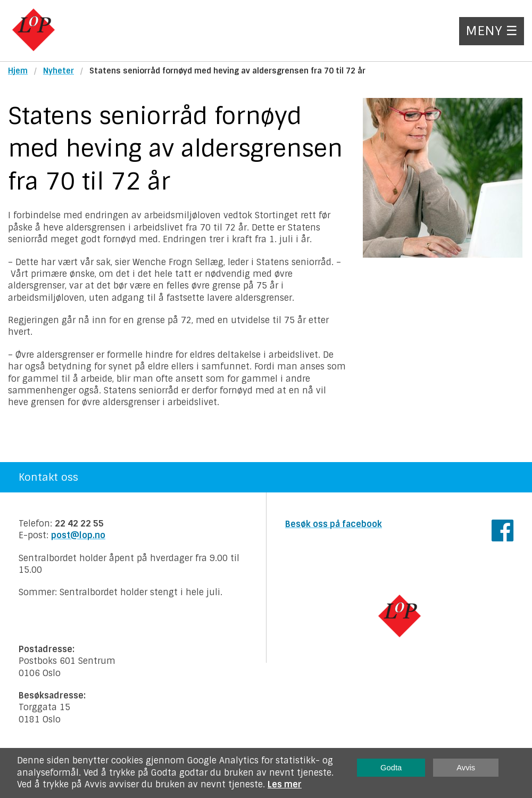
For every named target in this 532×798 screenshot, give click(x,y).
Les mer (285, 784)
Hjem (18, 71)
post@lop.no (78, 535)
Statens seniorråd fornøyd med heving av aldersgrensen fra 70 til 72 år (227, 71)
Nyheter (59, 71)
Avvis (466, 768)
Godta (391, 768)
